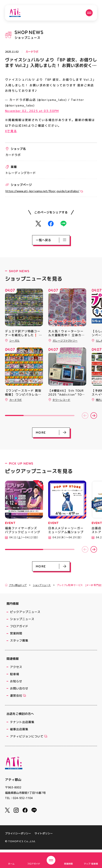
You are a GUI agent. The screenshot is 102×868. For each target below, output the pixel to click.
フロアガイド (19, 626)
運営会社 (17, 695)
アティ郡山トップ (16, 585)
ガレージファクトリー (65, 340)
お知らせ (16, 681)
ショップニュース (42, 585)
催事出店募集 (19, 729)
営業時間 (16, 633)
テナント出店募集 (22, 722)
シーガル (15, 340)
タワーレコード (61, 400)
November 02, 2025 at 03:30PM (32, 111)
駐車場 (15, 674)
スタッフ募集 (19, 640)
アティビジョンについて (27, 736)
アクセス (16, 667)
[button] (85, 416)
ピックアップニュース (25, 612)
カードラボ (32, 52)
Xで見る (11, 131)
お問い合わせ (19, 688)
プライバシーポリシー (18, 838)
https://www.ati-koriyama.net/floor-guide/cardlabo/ (44, 191)
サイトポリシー (44, 838)
